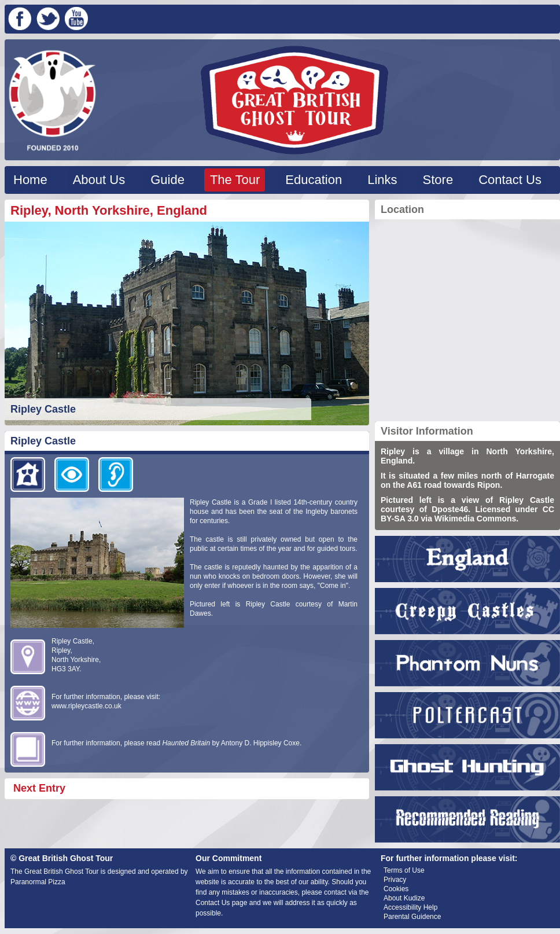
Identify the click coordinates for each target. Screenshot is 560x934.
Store (438, 180)
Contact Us (510, 180)
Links (382, 180)
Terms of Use (404, 870)
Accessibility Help (410, 907)
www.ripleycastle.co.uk (86, 706)
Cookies (396, 889)
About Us (99, 180)
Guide (167, 180)
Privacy (395, 880)
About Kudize (404, 898)
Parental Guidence (412, 917)
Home (30, 180)
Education (314, 180)
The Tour (235, 180)
